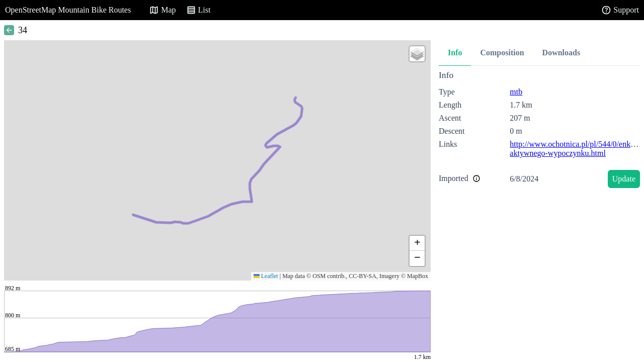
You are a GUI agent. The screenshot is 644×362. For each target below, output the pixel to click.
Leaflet (266, 276)
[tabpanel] (539, 131)
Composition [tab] (502, 53)
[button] (417, 54)
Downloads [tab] (561, 53)
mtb (516, 92)
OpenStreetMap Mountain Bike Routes (68, 10)
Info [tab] (455, 53)
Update (624, 179)
